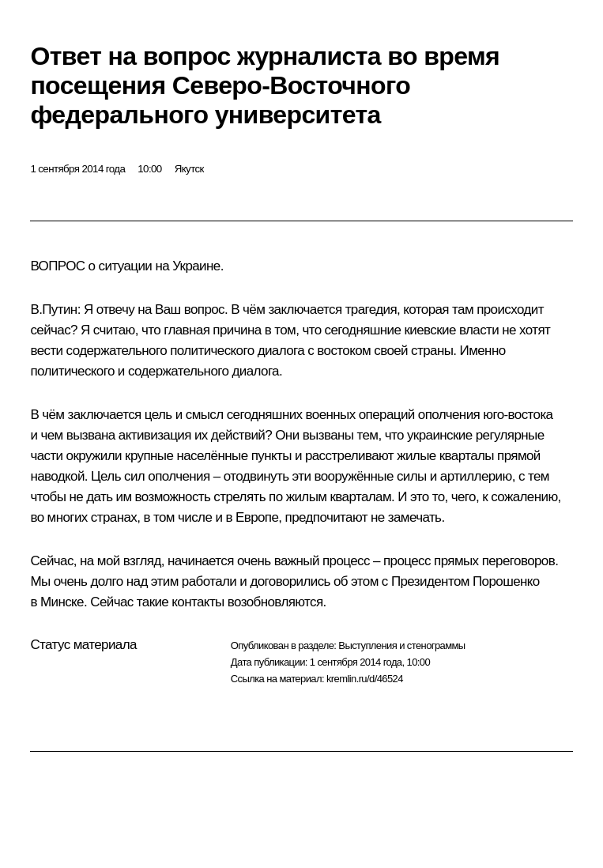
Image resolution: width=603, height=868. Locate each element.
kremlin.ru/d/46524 (365, 679)
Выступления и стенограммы (401, 645)
